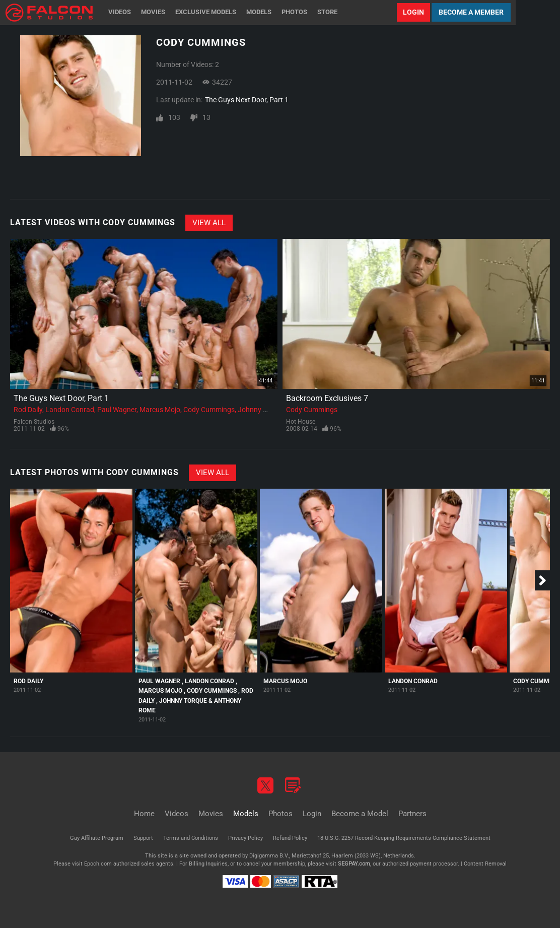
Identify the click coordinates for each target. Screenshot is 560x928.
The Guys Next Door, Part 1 (247, 100)
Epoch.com (98, 864)
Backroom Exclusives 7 (327, 398)
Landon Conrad (70, 410)
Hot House (301, 422)
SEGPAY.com (354, 864)
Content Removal (485, 864)
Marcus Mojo (160, 410)
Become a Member (471, 12)
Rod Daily (28, 410)
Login (413, 12)
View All (209, 223)
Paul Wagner (117, 410)
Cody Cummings (209, 410)
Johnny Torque (261, 410)
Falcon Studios (34, 422)
